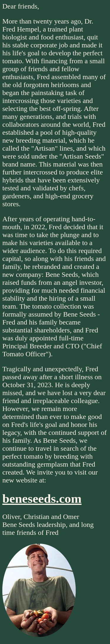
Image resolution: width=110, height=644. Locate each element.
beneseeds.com (42, 499)
